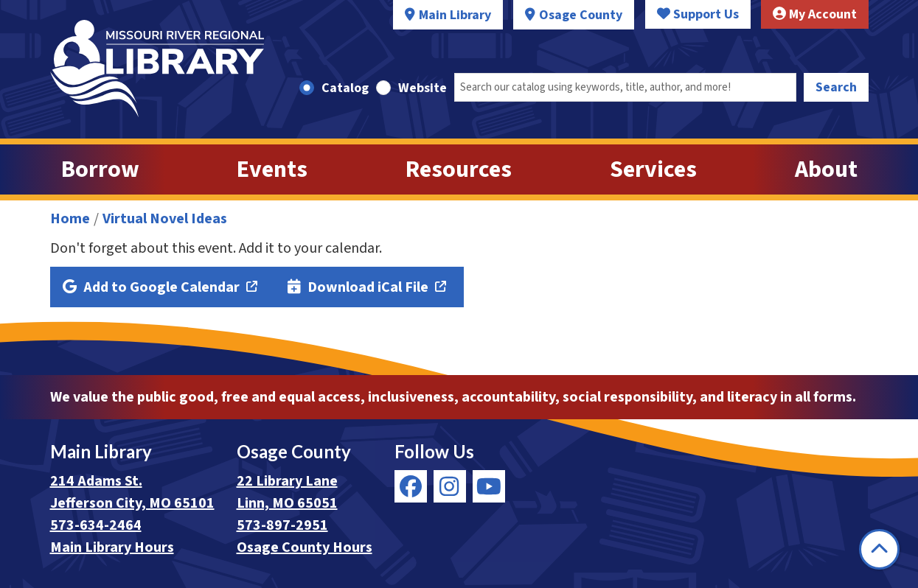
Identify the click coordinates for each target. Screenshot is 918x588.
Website (423, 88)
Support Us (698, 14)
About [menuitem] (826, 169)
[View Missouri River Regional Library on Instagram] (450, 486)
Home (70, 219)
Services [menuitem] (653, 169)
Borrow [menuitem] (100, 169)
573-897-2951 (282, 525)
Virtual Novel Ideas (165, 219)
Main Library (455, 15)
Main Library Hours (112, 547)
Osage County (581, 15)
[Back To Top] (879, 549)
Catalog (345, 88)
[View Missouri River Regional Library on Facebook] (411, 486)
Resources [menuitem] (459, 169)
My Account (815, 14)
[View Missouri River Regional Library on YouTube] (489, 486)
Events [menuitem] (272, 169)
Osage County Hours (305, 547)
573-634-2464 (96, 525)
